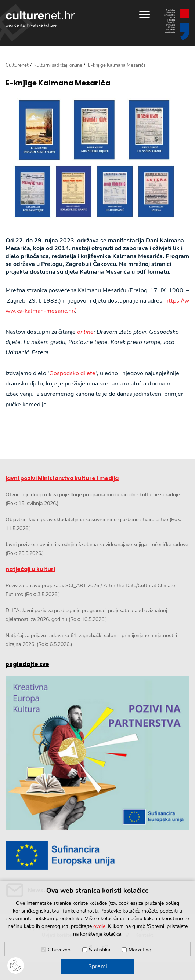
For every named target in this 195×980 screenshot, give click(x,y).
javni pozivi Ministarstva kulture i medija (62, 478)
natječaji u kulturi (30, 569)
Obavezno (59, 950)
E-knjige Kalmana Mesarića (58, 83)
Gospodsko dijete (72, 373)
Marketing (140, 950)
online (85, 332)
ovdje (99, 926)
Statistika (100, 950)
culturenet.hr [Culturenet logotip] (40, 19)
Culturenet (17, 65)
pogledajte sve (27, 664)
